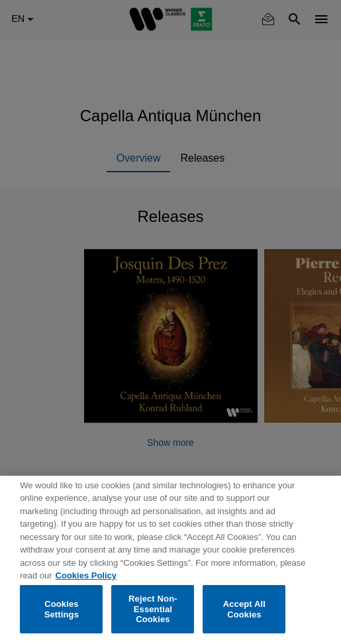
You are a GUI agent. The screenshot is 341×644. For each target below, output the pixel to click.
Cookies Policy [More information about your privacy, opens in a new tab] (86, 575)
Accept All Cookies (244, 609)
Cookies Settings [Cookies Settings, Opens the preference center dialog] (62, 609)
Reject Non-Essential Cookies (153, 609)
